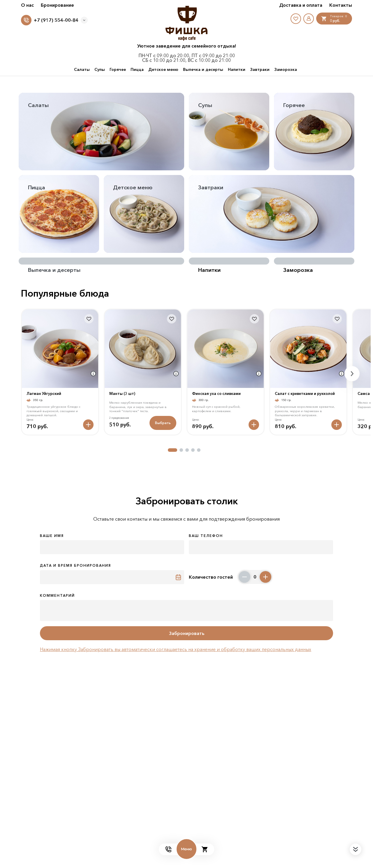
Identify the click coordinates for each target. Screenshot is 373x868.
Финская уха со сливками (216, 394)
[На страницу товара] (60, 349)
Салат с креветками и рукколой (305, 394)
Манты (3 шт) (122, 394)
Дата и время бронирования (75, 566)
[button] (173, 450)
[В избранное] (89, 319)
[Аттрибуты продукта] (93, 374)
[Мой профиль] (309, 19)
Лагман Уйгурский (44, 394)
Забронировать (187, 633)
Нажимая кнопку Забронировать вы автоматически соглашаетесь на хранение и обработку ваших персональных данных (176, 649)
